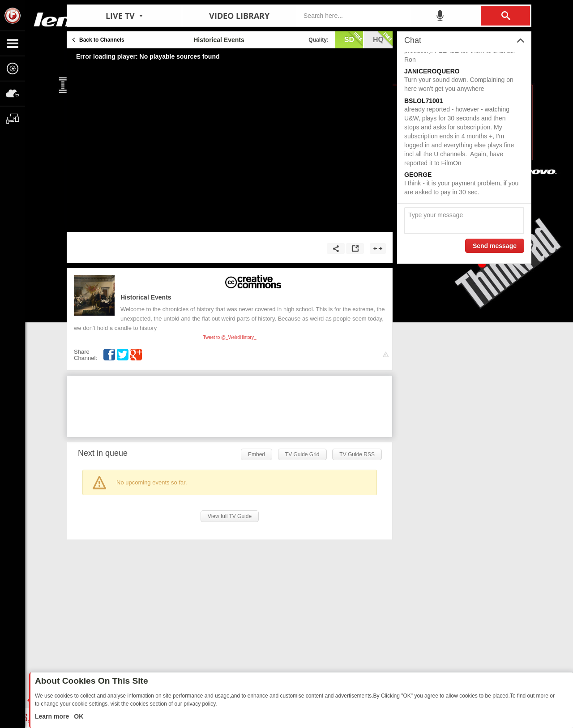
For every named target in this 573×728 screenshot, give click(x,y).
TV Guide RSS (357, 454)
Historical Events (146, 297)
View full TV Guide (230, 516)
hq (383, 39)
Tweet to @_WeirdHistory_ (230, 337)
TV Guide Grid (302, 454)
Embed (257, 454)
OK (78, 716)
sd (354, 39)
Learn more (53, 716)
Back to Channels (102, 40)
